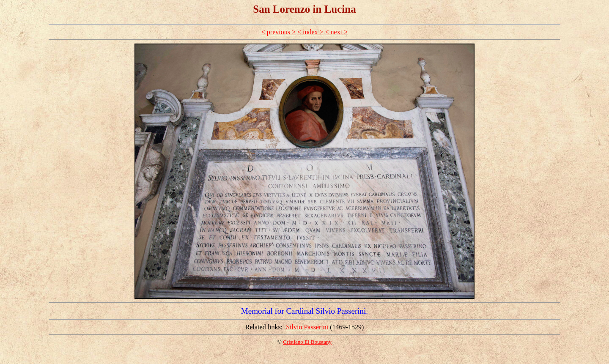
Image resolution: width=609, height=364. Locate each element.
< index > (310, 32)
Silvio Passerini (307, 327)
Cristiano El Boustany (307, 342)
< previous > (278, 32)
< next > (337, 32)
